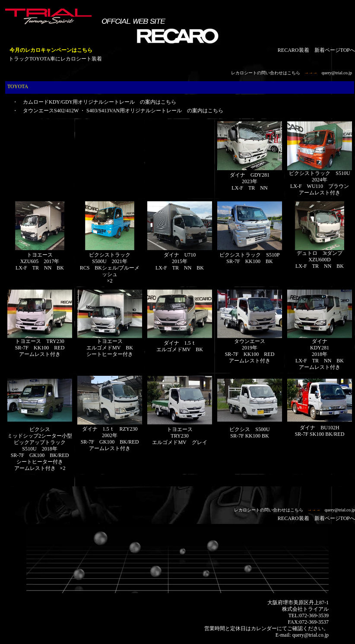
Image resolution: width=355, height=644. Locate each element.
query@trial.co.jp (337, 73)
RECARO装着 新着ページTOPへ (316, 50)
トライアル (316, 609)
